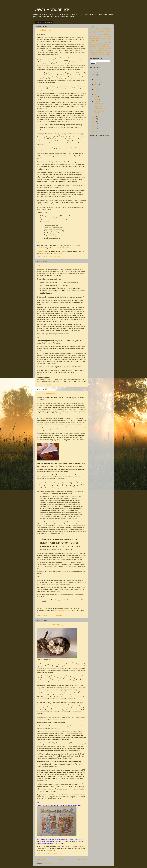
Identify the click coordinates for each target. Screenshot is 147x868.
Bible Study (94, 29)
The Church (93, 49)
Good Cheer (94, 35)
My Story (93, 46)
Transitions (100, 51)
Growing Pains (96, 37)
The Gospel (101, 48)
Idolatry (109, 39)
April (95, 94)
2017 (94, 70)
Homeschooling (95, 38)
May (95, 92)
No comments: (58, 616)
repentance (107, 54)
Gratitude (107, 35)
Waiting (102, 52)
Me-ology (108, 43)
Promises (108, 47)
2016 (94, 72)
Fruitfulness (97, 33)
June (95, 89)
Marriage (92, 43)
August (96, 84)
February (97, 99)
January (96, 102)
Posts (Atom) (48, 863)
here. (38, 612)
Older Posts (82, 859)
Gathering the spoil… (45, 30)
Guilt (103, 37)
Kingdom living (97, 41)
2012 (94, 121)
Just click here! (57, 253)
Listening (108, 41)
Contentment (107, 29)
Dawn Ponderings (52, 9)
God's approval (106, 33)
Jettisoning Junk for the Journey (50, 625)
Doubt (103, 31)
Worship (108, 53)
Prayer (103, 47)
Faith (108, 31)
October (96, 79)
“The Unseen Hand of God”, (63, 610)
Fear (92, 33)
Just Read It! (48, 22)
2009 (94, 129)
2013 (94, 119)
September (97, 82)
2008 (94, 131)
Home (39, 22)
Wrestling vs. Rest (95, 54)
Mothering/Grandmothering (99, 44)
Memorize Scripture (96, 138)
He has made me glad (46, 394)
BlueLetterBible (41, 251)
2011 (94, 124)
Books (100, 29)
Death (98, 31)
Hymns (103, 38)
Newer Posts (41, 859)
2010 (94, 126)
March (96, 97)
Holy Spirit (108, 37)
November (97, 77)
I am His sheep (43, 266)
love (102, 54)
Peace (99, 47)
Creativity (93, 31)
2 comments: (58, 257)
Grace (101, 35)
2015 (94, 75)
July (95, 87)
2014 (94, 116)
